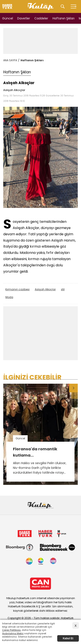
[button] (73, 388)
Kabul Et (68, 638)
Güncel (8, 18)
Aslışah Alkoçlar (45, 289)
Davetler (24, 18)
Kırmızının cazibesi (17, 289)
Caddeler (41, 18)
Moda (9, 297)
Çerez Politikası (11, 630)
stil (63, 289)
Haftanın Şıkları (64, 18)
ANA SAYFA (10, 60)
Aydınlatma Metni (13, 633)
